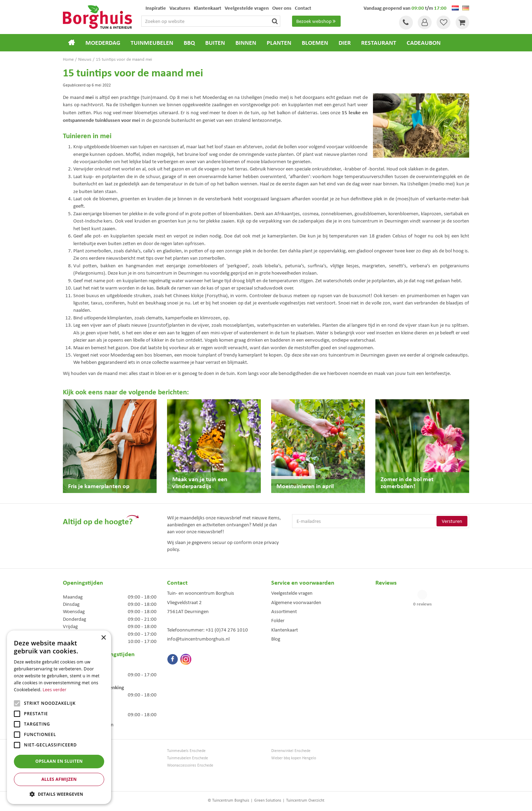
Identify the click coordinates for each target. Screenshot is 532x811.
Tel (405, 23)
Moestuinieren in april (305, 486)
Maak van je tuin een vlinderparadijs (200, 482)
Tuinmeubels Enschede (186, 751)
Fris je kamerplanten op (99, 486)
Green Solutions (268, 800)
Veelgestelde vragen (292, 593)
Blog (276, 639)
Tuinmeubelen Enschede (188, 758)
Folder (278, 620)
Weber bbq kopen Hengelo (294, 758)
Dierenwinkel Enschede (291, 751)
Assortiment (284, 611)
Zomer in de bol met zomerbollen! (407, 482)
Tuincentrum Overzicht (305, 800)
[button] (59, 794)
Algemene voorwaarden (296, 602)
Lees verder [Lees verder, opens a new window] (55, 690)
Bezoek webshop (317, 21)
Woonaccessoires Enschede (190, 765)
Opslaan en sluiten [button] (59, 761)
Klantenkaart (285, 630)
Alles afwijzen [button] (59, 779)
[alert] (59, 717)
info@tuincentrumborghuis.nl (198, 639)
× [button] (103, 638)
